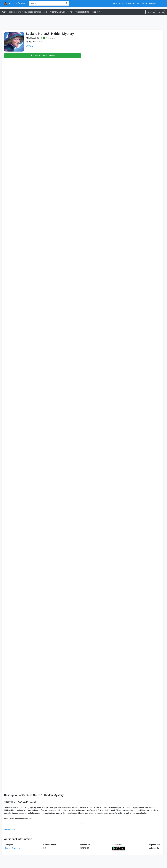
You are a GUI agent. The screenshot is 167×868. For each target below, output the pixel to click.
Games (128, 3)
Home (114, 3)
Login (160, 3)
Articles (136, 3)
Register (153, 3)
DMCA (145, 3)
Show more (9, 830)
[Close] (161, 12)
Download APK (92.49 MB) (43, 56)
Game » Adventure (13, 848)
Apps (121, 3)
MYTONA (30, 46)
